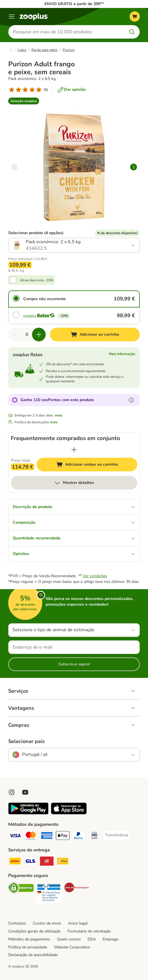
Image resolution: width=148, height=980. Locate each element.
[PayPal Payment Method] (79, 836)
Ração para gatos (45, 50)
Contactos (17, 923)
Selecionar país (27, 741)
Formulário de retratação (89, 931)
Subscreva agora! (74, 664)
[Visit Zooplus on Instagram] (12, 792)
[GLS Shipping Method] (31, 862)
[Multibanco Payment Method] (94, 836)
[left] (14, 167)
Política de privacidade (28, 947)
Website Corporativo (72, 947)
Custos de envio (47, 923)
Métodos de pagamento (29, 939)
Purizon (69, 50)
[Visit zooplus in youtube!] (25, 792)
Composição (74, 522)
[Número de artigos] (27, 335)
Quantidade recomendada (74, 538)
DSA (92, 939)
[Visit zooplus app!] (28, 813)
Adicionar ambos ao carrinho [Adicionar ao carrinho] (97, 465)
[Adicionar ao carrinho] (95, 335)
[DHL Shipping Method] (15, 862)
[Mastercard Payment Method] (31, 836)
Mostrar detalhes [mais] (74, 483)
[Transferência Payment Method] (117, 835)
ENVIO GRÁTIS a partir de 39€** (74, 4)
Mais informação (122, 354)
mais (59, 415)
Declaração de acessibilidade (33, 955)
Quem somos (69, 939)
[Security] (21, 889)
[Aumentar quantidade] (39, 335)
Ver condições (95, 576)
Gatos (22, 50)
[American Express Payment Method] (47, 836)
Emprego (111, 939)
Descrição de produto (74, 507)
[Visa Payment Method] (15, 836)
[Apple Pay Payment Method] (63, 836)
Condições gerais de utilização (34, 931)
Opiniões (74, 554)
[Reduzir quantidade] (15, 335)
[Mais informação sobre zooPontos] (131, 400)
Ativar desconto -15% (37, 280)
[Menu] (12, 16)
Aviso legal (78, 923)
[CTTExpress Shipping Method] (47, 862)
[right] (134, 167)
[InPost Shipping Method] (63, 862)
